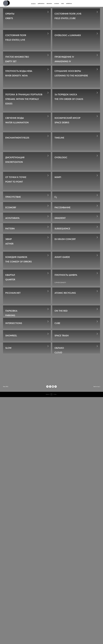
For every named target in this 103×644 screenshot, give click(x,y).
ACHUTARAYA (12, 325)
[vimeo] (56, 633)
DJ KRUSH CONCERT (65, 381)
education (49, 3)
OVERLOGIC (61, 212)
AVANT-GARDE (62, 409)
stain (63, 3)
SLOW (8, 579)
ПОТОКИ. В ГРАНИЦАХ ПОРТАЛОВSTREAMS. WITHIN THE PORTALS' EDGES (24, 131)
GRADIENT (60, 325)
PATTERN (10, 353)
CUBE (57, 522)
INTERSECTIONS (14, 522)
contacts (57, 3)
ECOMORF (11, 296)
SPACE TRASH (62, 551)
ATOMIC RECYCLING (65, 466)
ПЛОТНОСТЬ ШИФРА (66, 438)
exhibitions (69, 3)
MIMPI (58, 240)
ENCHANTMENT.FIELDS (17, 183)
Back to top (97, 633)
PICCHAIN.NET (13, 466)
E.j (56, 268)
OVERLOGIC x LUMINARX (68, 42)
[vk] (50, 633)
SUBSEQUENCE (62, 353)
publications (41, 3)
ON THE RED (61, 494)
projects (33, 3)
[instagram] (53, 633)
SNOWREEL (11, 551)
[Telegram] (47, 633)
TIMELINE (59, 183)
